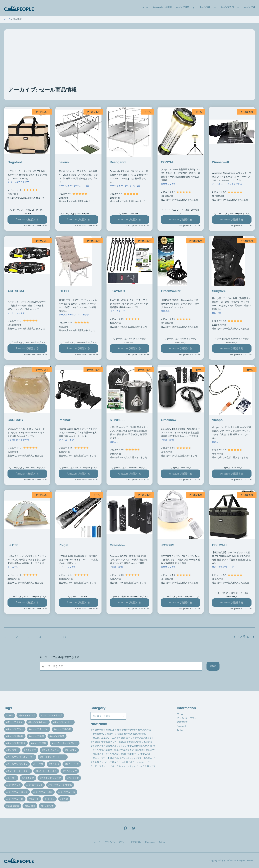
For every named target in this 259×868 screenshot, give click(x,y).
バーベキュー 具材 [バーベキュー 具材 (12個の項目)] (43, 792)
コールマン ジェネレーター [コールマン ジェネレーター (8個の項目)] (21, 757)
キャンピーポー (229, 860)
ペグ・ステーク (117, 311)
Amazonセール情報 (162, 7)
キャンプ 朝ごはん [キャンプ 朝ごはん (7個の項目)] (16, 743)
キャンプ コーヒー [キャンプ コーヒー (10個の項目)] (63, 722)
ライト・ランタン (16, 313)
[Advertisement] (129, 61)
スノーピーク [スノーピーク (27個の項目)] (72, 764)
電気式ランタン (168, 184)
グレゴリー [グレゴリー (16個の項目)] (13, 750)
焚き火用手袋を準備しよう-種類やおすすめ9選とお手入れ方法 (121, 730)
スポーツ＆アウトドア (18, 182)
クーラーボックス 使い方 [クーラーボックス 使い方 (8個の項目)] (65, 743)
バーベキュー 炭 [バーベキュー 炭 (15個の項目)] (67, 792)
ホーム (145, 7)
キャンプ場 (249, 7)
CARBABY (15, 420)
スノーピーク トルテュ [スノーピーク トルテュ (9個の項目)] (19, 771)
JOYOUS (167, 545)
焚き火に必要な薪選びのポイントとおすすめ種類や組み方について (123, 746)
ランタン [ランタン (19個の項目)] (50, 799)
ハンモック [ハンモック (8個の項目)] (73, 778)
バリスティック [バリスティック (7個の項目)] (35, 785)
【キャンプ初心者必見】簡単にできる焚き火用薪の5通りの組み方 (122, 750)
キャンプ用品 (182, 7)
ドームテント (14, 567)
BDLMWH (219, 545)
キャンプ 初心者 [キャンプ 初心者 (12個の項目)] (63, 729)
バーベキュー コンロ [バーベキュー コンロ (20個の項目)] (18, 792)
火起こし (114, 442)
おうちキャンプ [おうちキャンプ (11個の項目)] (27, 715)
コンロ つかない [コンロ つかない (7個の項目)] (51, 750)
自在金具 (165, 311)
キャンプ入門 (227, 7)
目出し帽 (216, 313)
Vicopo (217, 420)
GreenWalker (171, 291)
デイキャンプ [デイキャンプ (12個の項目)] (70, 771)
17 (65, 637)
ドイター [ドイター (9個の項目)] (12, 778)
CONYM (167, 162)
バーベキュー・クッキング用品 (74, 186)
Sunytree (219, 291)
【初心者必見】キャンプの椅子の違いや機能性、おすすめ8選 (120, 754)
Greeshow (169, 420)
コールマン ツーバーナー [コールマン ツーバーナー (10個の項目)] (53, 757)
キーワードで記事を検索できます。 (61, 657)
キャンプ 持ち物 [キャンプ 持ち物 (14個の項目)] (15, 736)
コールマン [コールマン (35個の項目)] (71, 750)
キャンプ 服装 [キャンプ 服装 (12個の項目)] (58, 736)
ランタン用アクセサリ (18, 440)
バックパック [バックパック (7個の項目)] (14, 785)
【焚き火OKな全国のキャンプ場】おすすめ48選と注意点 (118, 734)
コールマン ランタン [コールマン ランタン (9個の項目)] (18, 764)
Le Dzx (13, 545)
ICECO (64, 291)
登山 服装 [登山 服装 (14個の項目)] (30, 806)
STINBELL (118, 420)
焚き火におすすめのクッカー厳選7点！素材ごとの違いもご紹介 (121, 742)
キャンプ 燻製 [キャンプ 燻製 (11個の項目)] (39, 743)
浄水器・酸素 (167, 440)
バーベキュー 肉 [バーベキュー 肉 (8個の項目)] (15, 799)
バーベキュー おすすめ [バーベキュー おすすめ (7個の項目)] (61, 785)
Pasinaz (65, 420)
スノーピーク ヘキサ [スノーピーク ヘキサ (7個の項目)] (47, 771)
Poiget (64, 545)
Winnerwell (220, 162)
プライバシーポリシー (188, 718)
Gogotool (15, 162)
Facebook (181, 726)
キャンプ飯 (205, 7)
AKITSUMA (16, 291)
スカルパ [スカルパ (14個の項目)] (54, 764)
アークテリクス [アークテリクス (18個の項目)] (15, 722)
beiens (64, 162)
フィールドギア (66, 440)
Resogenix (118, 162)
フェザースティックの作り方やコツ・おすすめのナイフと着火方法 (123, 766)
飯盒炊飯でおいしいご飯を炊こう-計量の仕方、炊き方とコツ (120, 762)
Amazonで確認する (27, 220)
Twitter (180, 730)
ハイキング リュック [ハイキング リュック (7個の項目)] (51, 778)
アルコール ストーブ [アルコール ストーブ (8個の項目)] (52, 715)
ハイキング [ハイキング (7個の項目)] (29, 778)
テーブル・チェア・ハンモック (74, 315)
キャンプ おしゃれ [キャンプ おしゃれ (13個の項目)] (39, 722)
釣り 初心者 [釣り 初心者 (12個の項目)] (48, 806)
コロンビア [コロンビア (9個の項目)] (31, 750)
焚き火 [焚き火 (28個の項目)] (65, 799)
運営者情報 (182, 722)
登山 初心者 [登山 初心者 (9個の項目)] (13, 806)
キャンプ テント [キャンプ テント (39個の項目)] (15, 729)
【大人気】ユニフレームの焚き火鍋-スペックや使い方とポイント (122, 738)
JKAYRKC (117, 291)
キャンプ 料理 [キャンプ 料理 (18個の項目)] (37, 736)
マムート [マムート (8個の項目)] (34, 799)
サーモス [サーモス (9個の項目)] (39, 764)
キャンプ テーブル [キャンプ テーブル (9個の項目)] (39, 729)
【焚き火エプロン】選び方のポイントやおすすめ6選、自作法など (122, 758)
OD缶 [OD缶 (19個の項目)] (10, 715)
